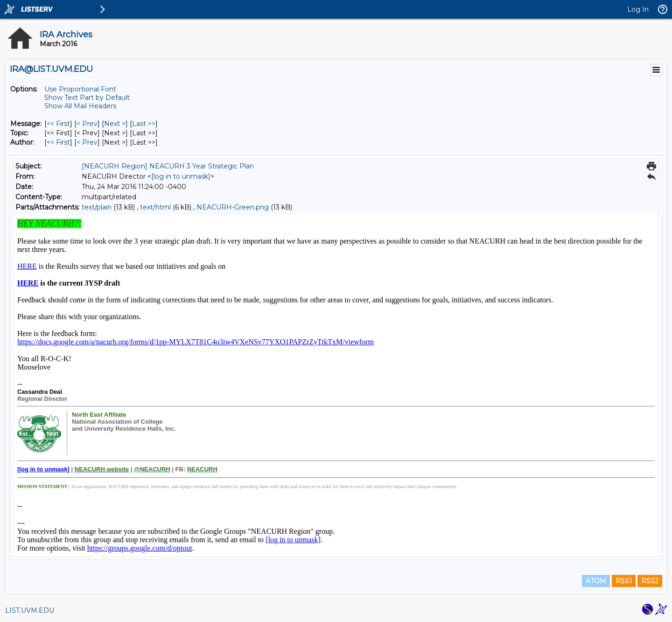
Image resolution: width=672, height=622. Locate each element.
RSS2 (650, 581)
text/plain (97, 207)
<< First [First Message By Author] (58, 142)
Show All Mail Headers (80, 106)
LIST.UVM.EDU (30, 610)
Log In (638, 9)
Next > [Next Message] (115, 124)
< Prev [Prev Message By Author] (87, 142)
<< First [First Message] (58, 124)
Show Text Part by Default (87, 98)
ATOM (596, 581)
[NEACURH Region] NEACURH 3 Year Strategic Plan (168, 166)
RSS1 (624, 581)
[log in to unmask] (181, 176)
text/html (155, 207)
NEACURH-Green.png (233, 207)
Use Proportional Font (80, 89)
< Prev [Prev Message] (87, 124)
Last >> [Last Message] (144, 124)
